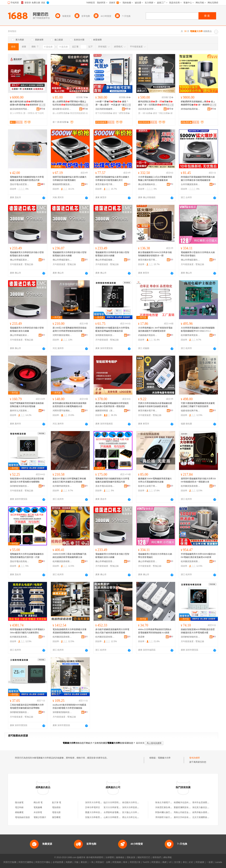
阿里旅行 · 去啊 (103, 862)
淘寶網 (69, 862)
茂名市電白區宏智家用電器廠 (20, 184)
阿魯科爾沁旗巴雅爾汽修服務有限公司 (173, 812)
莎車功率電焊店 (93, 807)
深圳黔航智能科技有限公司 (105, 335)
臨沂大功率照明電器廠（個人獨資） (121, 802)
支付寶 (177, 862)
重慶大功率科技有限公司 (97, 812)
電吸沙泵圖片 (40, 817)
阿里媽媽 (117, 862)
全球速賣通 (58, 862)
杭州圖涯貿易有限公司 (191, 486)
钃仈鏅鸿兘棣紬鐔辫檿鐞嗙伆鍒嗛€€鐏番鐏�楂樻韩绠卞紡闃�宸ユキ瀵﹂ (27, 103)
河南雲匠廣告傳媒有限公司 (168, 807)
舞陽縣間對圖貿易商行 (62, 184)
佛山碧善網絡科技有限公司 (148, 184)
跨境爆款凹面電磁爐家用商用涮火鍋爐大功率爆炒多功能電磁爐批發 (198, 179)
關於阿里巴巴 (144, 857)
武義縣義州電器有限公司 (148, 335)
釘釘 (191, 862)
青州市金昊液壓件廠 (202, 802)
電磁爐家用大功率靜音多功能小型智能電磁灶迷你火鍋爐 (27, 254)
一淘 (91, 862)
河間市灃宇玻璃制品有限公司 (62, 411)
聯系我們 (157, 857)
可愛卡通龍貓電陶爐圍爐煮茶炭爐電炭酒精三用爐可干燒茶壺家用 (198, 405)
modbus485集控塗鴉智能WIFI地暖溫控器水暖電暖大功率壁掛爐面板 (69, 706)
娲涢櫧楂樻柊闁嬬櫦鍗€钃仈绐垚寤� (20, 109)
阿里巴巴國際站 (26, 862)
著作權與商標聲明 (95, 857)
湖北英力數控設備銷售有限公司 (207, 807)
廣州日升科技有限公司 (184, 817)
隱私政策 (131, 857)
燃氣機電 (19, 812)
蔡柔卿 (141, 637)
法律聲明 (110, 857)
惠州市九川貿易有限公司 (20, 411)
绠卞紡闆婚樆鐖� (104, 113)
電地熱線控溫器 (22, 817)
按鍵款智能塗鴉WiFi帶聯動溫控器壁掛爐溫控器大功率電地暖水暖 (198, 631)
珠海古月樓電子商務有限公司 (169, 802)
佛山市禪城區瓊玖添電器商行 (62, 260)
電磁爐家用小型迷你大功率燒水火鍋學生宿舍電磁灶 (198, 254)
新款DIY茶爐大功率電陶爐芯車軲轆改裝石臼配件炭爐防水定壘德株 (69, 480)
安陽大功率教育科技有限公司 (99, 817)
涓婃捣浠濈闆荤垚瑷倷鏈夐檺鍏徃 (148, 109)
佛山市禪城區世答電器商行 (105, 561)
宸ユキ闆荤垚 (16, 113)
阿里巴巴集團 (10, 862)
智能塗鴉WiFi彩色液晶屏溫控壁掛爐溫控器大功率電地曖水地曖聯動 (27, 480)
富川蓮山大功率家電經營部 (135, 812)
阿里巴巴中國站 (43, 862)
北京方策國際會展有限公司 (205, 817)
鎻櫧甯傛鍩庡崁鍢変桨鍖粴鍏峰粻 (62, 109)
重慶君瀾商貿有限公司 (184, 807)
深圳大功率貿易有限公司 (134, 807)
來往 (185, 862)
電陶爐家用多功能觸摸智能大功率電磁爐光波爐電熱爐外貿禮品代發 (27, 179)
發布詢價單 (195, 758)
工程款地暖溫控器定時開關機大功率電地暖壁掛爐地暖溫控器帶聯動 (27, 706)
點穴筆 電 (57, 802)
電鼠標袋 (56, 807)
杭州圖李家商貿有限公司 (191, 335)
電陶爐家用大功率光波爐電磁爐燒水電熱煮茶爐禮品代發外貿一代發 (27, 556)
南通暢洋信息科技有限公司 (186, 802)
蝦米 (125, 862)
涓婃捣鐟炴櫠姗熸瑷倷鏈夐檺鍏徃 (105, 109)
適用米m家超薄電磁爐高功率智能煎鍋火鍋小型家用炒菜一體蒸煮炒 (112, 405)
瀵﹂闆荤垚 (29, 113)
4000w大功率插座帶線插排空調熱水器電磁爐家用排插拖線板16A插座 (155, 631)
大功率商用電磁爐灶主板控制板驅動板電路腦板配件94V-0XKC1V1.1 (198, 329)
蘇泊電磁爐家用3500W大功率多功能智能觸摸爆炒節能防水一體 (155, 254)
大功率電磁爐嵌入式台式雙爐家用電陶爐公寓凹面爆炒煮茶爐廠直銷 (155, 179)
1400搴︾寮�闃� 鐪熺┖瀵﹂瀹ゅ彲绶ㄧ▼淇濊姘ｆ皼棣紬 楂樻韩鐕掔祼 (112, 103)
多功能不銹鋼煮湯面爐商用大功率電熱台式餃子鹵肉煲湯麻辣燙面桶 (112, 631)
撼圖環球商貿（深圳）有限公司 (105, 411)
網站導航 (168, 857)
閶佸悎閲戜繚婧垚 (79, 113)
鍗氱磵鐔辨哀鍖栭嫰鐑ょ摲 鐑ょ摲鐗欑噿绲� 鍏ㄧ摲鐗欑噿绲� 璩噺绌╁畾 (198, 103)
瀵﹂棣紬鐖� (145, 113)
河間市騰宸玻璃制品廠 (62, 335)
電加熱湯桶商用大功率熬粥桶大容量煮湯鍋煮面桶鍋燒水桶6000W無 (70, 631)
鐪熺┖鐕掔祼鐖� (121, 113)
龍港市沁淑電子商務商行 (148, 486)
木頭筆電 (38, 812)
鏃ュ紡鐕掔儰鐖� (61, 113)
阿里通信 (156, 862)
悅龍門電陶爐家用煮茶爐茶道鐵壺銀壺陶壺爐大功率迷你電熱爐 (27, 405)
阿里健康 (200, 862)
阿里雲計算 (135, 862)
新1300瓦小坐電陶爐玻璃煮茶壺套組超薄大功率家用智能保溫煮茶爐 (70, 329)
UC (170, 862)
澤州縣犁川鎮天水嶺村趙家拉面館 (171, 817)
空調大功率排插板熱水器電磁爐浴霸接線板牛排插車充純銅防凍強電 (155, 405)
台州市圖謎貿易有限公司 (191, 184)
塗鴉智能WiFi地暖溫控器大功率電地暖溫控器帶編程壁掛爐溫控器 (112, 329)
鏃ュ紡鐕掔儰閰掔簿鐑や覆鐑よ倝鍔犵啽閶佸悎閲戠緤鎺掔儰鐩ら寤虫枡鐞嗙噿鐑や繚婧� (70, 103)
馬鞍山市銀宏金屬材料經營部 (188, 812)
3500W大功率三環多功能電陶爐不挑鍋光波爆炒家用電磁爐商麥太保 (69, 556)
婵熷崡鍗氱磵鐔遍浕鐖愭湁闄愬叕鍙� (191, 109)
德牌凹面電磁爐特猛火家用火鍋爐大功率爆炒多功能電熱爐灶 (70, 179)
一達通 (210, 862)
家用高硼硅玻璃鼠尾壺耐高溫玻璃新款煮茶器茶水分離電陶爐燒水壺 (70, 405)
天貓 (76, 862)
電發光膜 (56, 812)
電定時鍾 (19, 807)
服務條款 (120, 857)
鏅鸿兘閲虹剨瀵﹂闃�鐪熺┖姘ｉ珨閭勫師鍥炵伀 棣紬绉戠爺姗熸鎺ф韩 (155, 103)
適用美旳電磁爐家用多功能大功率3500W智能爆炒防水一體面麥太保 (198, 480)
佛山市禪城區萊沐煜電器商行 (20, 260)
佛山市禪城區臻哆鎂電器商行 (105, 260)
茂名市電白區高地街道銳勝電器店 (105, 486)
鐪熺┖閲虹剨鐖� (161, 113)
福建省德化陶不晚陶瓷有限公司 (191, 411)
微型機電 (56, 817)
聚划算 (84, 862)
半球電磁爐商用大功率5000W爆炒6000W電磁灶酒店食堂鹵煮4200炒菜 (198, 556)
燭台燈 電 (38, 802)
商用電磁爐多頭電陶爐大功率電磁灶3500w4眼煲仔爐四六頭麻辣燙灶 (27, 631)
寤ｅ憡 (42, 105)
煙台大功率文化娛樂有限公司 (136, 817)
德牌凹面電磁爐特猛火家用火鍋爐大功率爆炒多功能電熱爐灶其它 (112, 179)
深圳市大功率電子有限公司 (98, 802)
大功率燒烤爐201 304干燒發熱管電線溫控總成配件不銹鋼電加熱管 (155, 329)
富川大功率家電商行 (113, 807)
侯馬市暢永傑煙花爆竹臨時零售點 (208, 812)
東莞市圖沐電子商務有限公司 (105, 184)
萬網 (164, 862)
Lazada (218, 862)
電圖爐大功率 (164, 758)
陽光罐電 (19, 802)
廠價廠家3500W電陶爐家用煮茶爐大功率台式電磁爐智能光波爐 (155, 480)
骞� (42, 109)
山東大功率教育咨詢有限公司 (117, 817)
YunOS (146, 862)
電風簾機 (38, 807)
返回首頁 (140, 743)
